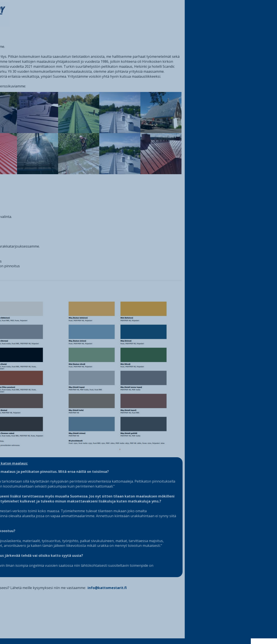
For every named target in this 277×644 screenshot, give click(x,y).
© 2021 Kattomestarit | (120, 641)
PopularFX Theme (164, 641)
